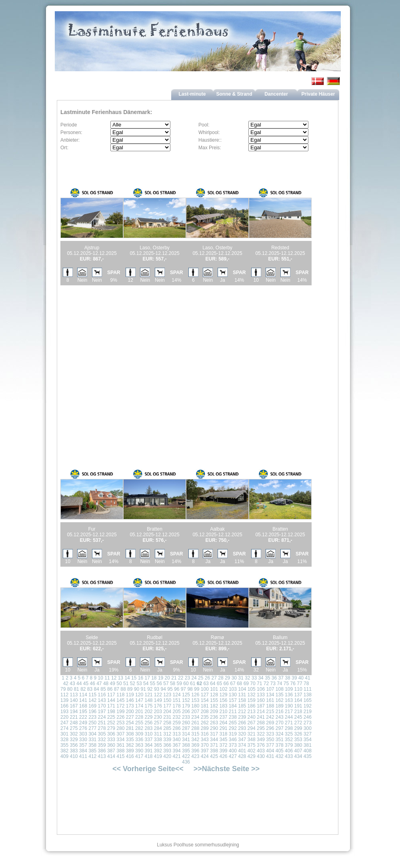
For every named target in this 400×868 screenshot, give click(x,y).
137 (298, 695)
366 (167, 745)
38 (287, 678)
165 (308, 700)
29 (227, 678)
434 (298, 756)
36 (274, 678)
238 (233, 717)
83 (90, 689)
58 (173, 684)
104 (242, 689)
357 (83, 745)
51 (126, 684)
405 (280, 751)
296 (270, 728)
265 (233, 723)
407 (298, 751)
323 (270, 734)
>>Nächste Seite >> (227, 769)
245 (298, 717)
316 (205, 734)
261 (195, 723)
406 (289, 751)
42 (66, 684)
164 (298, 700)
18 (154, 678)
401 (242, 751)
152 (186, 700)
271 (289, 723)
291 (223, 728)
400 (233, 751)
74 (279, 684)
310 (148, 734)
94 (163, 689)
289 (205, 728)
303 (83, 734)
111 (308, 689)
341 (186, 740)
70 (253, 684)
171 (111, 706)
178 (177, 706)
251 (102, 723)
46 (92, 684)
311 (158, 734)
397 (205, 751)
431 (270, 756)
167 (74, 706)
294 (252, 728)
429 (252, 756)
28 (221, 678)
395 (186, 751)
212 (242, 712)
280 (120, 728)
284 (158, 728)
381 (308, 745)
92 (150, 689)
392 (158, 751)
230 (158, 717)
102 (224, 689)
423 (195, 756)
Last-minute (192, 94)
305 (102, 734)
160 (261, 700)
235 (205, 717)
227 (130, 717)
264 (223, 723)
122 (158, 695)
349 (261, 740)
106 (261, 689)
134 (270, 695)
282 (139, 728)
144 (111, 700)
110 (298, 689)
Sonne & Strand (234, 94)
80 (70, 689)
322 (261, 734)
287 (186, 728)
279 (111, 728)
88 (123, 689)
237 (223, 717)
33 (254, 678)
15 (134, 678)
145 (120, 700)
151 (177, 700)
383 (74, 751)
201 (139, 712)
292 (233, 728)
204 (167, 712)
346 (233, 740)
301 (64, 734)
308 (130, 734)
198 (111, 712)
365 (158, 745)
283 (148, 728)
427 (233, 756)
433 (289, 756)
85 (103, 689)
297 (280, 728)
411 (83, 756)
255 (139, 723)
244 (289, 717)
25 (201, 678)
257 (158, 723)
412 (92, 756)
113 (74, 695)
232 (177, 717)
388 (120, 751)
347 (242, 740)
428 (242, 756)
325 (289, 734)
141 (83, 700)
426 (223, 756)
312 (167, 734)
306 (111, 734)
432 (280, 756)
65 (219, 684)
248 (74, 723)
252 (111, 723)
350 (270, 740)
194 (74, 712)
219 (308, 712)
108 (280, 689)
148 (148, 700)
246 (308, 717)
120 (139, 695)
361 (120, 745)
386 (102, 751)
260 (186, 723)
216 (280, 712)
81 (76, 689)
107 (270, 689)
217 (289, 712)
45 (86, 684)
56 (159, 684)
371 (214, 745)
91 (143, 689)
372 (223, 745)
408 (308, 751)
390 (139, 751)
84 (97, 689)
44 (79, 684)
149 (158, 700)
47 (99, 684)
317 (214, 734)
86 (110, 689)
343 (205, 740)
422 (186, 756)
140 (74, 700)
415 (120, 756)
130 (233, 695)
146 (130, 700)
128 (214, 695)
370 (205, 745)
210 (223, 712)
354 (308, 740)
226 (120, 717)
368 (186, 745)
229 (148, 717)
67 (233, 684)
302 (74, 734)
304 (92, 734)
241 (261, 717)
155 (214, 700)
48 (106, 684)
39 (294, 678)
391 (148, 751)
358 (92, 745)
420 (167, 756)
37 (281, 678)
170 (102, 706)
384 (83, 751)
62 (199, 684)
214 (261, 712)
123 (167, 695)
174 (139, 706)
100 (205, 689)
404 (270, 751)
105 (252, 689)
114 (83, 695)
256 (148, 723)
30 (234, 678)
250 (92, 723)
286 (177, 728)
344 (214, 740)
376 (261, 745)
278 (102, 728)
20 (167, 678)
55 (153, 684)
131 (242, 695)
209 (214, 712)
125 (186, 695)
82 (83, 689)
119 (130, 695)
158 (242, 700)
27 (214, 678)
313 (177, 734)
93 (157, 689)
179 (186, 706)
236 (214, 717)
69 (246, 684)
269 (270, 723)
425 (214, 756)
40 (301, 678)
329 (74, 740)
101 (214, 689)
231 (167, 717)
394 (177, 751)
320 (242, 734)
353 (298, 740)
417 (139, 756)
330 (83, 740)
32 (247, 678)
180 (195, 706)
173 (130, 706)
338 (158, 740)
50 (119, 684)
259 (177, 723)
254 (130, 723)
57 (166, 684)
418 (148, 756)
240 (252, 717)
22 (181, 678)
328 (64, 740)
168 (83, 706)
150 (167, 700)
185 (242, 706)
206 (186, 712)
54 (146, 684)
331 (92, 740)
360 (111, 745)
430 (261, 756)
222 (83, 717)
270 (280, 723)
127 (205, 695)
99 (197, 689)
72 (266, 684)
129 (223, 695)
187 (261, 706)
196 (92, 712)
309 (139, 734)
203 (158, 712)
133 (261, 695)
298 (289, 728)
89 (130, 689)
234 (195, 717)
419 (158, 756)
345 (223, 740)
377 (270, 745)
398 (214, 751)
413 (102, 756)
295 (261, 728)
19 (161, 678)
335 (130, 740)
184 (233, 706)
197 (102, 712)
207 (195, 712)
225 (111, 717)
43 (72, 684)
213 (252, 712)
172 (120, 706)
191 (298, 706)
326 (298, 734)
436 (186, 762)
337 (148, 740)
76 (293, 684)
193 (64, 712)
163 (289, 700)
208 (205, 712)
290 (214, 728)
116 (102, 695)
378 (280, 745)
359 (102, 745)
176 (158, 706)
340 (177, 740)
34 (261, 678)
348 (252, 740)
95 (170, 689)
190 (289, 706)
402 (252, 751)
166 (64, 706)
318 (223, 734)
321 (252, 734)
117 (111, 695)
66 (226, 684)
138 (308, 695)
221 (74, 717)
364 (148, 745)
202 (148, 712)
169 (92, 706)
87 (117, 689)
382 (64, 751)
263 (214, 723)
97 (183, 689)
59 (179, 684)
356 (74, 745)
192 (308, 706)
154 (205, 700)
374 (242, 745)
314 (186, 734)
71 (259, 684)
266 (242, 723)
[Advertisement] (106, 340)
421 (177, 756)
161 (270, 700)
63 (206, 684)
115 (92, 695)
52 (133, 684)
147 (139, 700)
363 (139, 745)
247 (64, 723)
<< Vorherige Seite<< (148, 769)
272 (298, 723)
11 (107, 678)
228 (139, 717)
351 (280, 740)
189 (280, 706)
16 (141, 678)
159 (252, 700)
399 (223, 751)
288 (195, 728)
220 (64, 717)
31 (241, 678)
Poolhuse (184, 845)
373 (233, 745)
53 (139, 684)
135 (280, 695)
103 (233, 689)
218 (298, 712)
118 (120, 695)
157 (233, 700)
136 (289, 695)
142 (92, 700)
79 (63, 689)
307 (120, 734)
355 (64, 745)
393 (167, 751)
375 (252, 745)
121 (148, 695)
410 (74, 756)
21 (174, 678)
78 (306, 684)
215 (270, 712)
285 (167, 728)
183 (223, 706)
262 (205, 723)
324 (280, 734)
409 (64, 756)
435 (308, 756)
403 (261, 751)
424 (205, 756)
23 (187, 678)
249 (83, 723)
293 (242, 728)
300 (308, 728)
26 (207, 678)
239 (242, 717)
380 (298, 745)
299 (298, 728)
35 (267, 678)
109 (289, 689)
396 (195, 751)
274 (64, 728)
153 (195, 700)
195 (83, 712)
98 (190, 689)
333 (111, 740)
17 (147, 678)
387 (111, 751)
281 (130, 728)
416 (130, 756)
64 (213, 684)
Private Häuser (318, 94)
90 (137, 689)
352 (289, 740)
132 (252, 695)
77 (299, 684)
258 (167, 723)
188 (270, 706)
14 (127, 678)
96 (177, 689)
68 (239, 684)
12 (114, 678)
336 (139, 740)
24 (194, 678)
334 (120, 740)
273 (308, 723)
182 (214, 706)
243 (280, 717)
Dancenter (276, 94)
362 (130, 745)
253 (120, 723)
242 (270, 717)
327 (308, 734)
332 (102, 740)
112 (64, 695)
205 (177, 712)
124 (177, 695)
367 (177, 745)
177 (167, 706)
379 (289, 745)
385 (92, 751)
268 (261, 723)
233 (186, 717)
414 (111, 756)
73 (273, 684)
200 (130, 712)
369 (195, 745)
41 (307, 678)
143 (102, 700)
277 (92, 728)
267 (252, 723)
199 (120, 712)
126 (195, 695)
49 (113, 684)
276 (83, 728)
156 (223, 700)
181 (205, 706)
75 (286, 684)
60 (186, 684)
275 (74, 728)
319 (233, 734)
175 (148, 706)
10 (101, 678)
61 (193, 684)
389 (130, 751)
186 (252, 706)
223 (92, 717)
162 (280, 700)
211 (233, 712)
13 (121, 678)
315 (195, 734)
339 (167, 740)
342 (195, 740)
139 (64, 700)
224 (102, 717)
